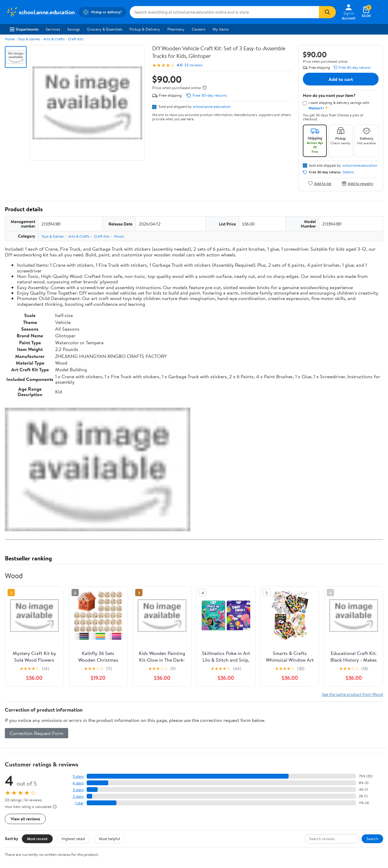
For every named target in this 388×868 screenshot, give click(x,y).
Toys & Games (29, 39)
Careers (199, 29)
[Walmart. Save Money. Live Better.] (40, 12)
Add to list (320, 183)
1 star (79, 803)
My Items (221, 29)
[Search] (327, 12)
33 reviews (193, 65)
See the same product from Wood (353, 694)
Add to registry (358, 183)
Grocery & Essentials (105, 29)
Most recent (37, 839)
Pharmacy (176, 29)
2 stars (78, 796)
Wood (119, 236)
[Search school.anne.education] (224, 12)
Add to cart (341, 79)
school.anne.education (212, 106)
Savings (74, 29)
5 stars (78, 776)
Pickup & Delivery (145, 29)
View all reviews (25, 819)
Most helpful (109, 839)
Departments (24, 29)
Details (348, 172)
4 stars (78, 783)
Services (53, 29)
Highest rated (73, 839)
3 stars (78, 790)
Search (372, 839)
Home (10, 39)
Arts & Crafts (54, 39)
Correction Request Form (37, 733)
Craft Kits (76, 39)
